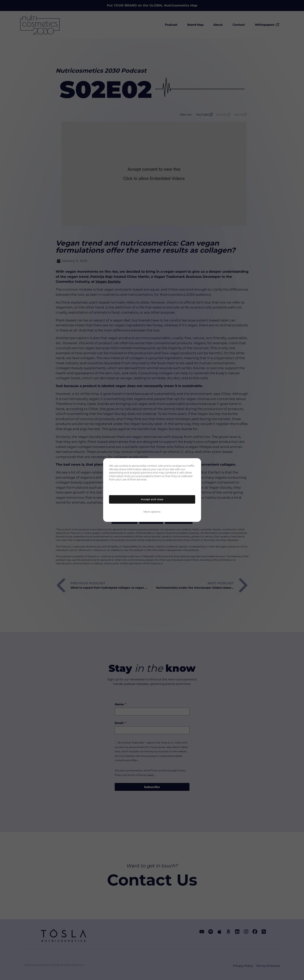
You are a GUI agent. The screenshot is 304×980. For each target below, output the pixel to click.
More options (152, 512)
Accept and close (152, 499)
